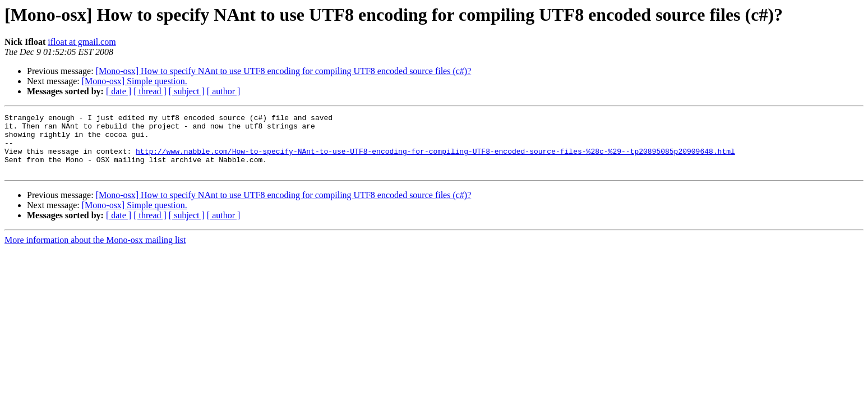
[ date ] (119, 91)
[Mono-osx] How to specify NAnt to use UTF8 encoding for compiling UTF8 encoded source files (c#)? (284, 71)
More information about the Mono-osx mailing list (95, 252)
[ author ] (224, 91)
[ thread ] (150, 91)
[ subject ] (187, 91)
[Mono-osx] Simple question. (135, 81)
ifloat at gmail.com (82, 42)
